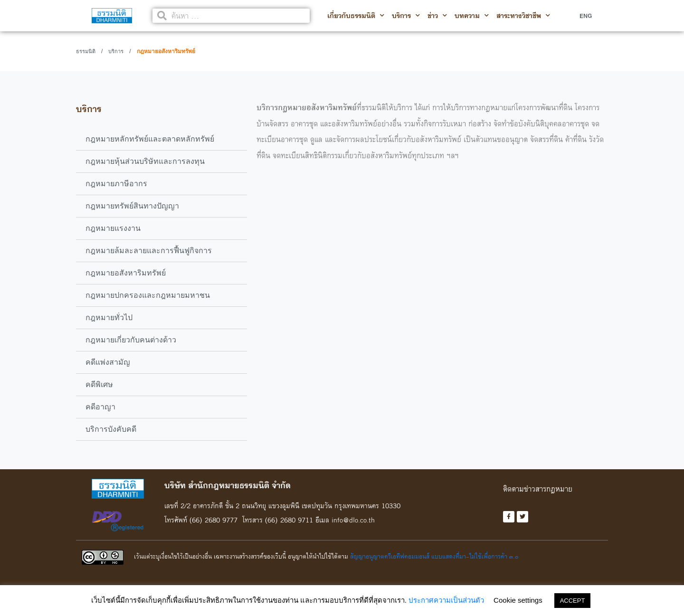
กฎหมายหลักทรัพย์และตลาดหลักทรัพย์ (150, 139)
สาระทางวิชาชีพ (523, 16)
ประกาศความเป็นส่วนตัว (446, 600)
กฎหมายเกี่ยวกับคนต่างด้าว (131, 340)
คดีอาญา (100, 407)
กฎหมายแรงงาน (113, 228)
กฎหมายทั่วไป (109, 317)
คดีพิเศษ (99, 384)
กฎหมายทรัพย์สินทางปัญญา (132, 206)
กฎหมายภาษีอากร (116, 184)
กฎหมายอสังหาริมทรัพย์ (126, 273)
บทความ (472, 16)
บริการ (406, 16)
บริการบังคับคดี (111, 429)
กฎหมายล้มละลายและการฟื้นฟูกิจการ (149, 251)
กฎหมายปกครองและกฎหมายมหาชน (148, 295)
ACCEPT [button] (573, 601)
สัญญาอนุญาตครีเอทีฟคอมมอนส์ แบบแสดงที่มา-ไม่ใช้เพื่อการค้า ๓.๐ (434, 556)
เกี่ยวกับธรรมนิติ (356, 16)
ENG (586, 16)
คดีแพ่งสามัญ (108, 362)
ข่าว (437, 16)
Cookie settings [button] (518, 600)
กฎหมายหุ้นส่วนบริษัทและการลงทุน (145, 161)
